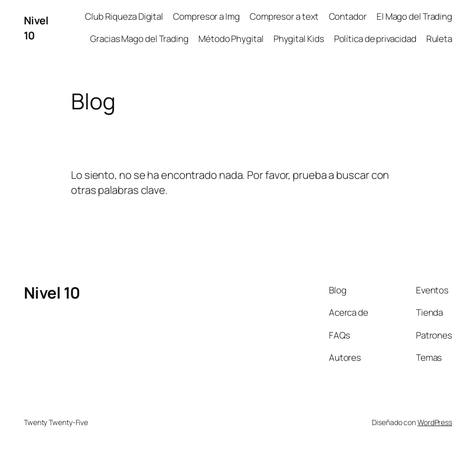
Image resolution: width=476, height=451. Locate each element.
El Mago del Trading (414, 16)
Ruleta (439, 39)
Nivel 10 (52, 293)
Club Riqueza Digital (124, 16)
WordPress (435, 422)
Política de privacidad (375, 39)
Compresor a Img (206, 16)
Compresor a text (284, 16)
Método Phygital (231, 39)
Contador (348, 16)
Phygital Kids (299, 39)
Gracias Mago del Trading (139, 39)
